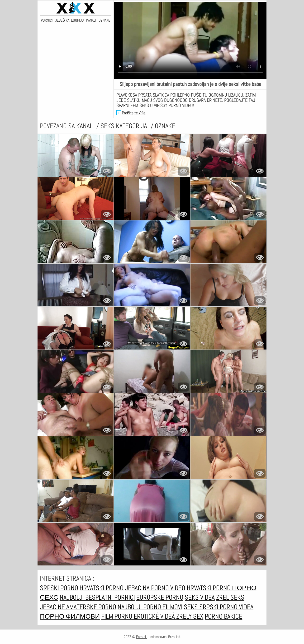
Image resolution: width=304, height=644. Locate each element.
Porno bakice (223, 616)
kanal (85, 126)
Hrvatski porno (102, 588)
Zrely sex (190, 616)
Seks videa (200, 597)
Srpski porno (59, 588)
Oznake (104, 20)
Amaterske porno (91, 607)
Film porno (117, 616)
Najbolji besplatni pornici (97, 597)
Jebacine (53, 607)
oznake (165, 126)
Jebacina (138, 588)
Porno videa (237, 607)
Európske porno (160, 597)
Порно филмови (70, 616)
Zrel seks (230, 597)
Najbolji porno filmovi (150, 607)
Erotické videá (155, 616)
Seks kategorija (124, 126)
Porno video (168, 588)
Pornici (47, 20)
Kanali (91, 20)
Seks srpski (202, 607)
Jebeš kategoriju (70, 20)
